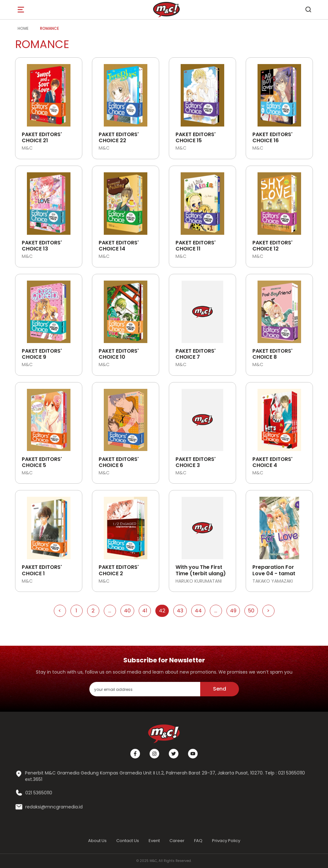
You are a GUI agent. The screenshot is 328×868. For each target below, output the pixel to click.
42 (162, 611)
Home (23, 28)
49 (233, 611)
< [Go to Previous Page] (60, 611)
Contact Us (128, 841)
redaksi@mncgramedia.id (54, 807)
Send (220, 689)
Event (154, 841)
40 (127, 611)
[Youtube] (193, 754)
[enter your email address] (145, 689)
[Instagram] (154, 754)
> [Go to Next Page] (268, 611)
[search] (308, 10)
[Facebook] (135, 754)
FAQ (198, 841)
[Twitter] (174, 754)
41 (145, 611)
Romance (49, 28)
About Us (97, 841)
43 (180, 611)
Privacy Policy (226, 841)
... (110, 611)
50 (251, 611)
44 (198, 611)
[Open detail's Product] (49, 93)
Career (177, 841)
